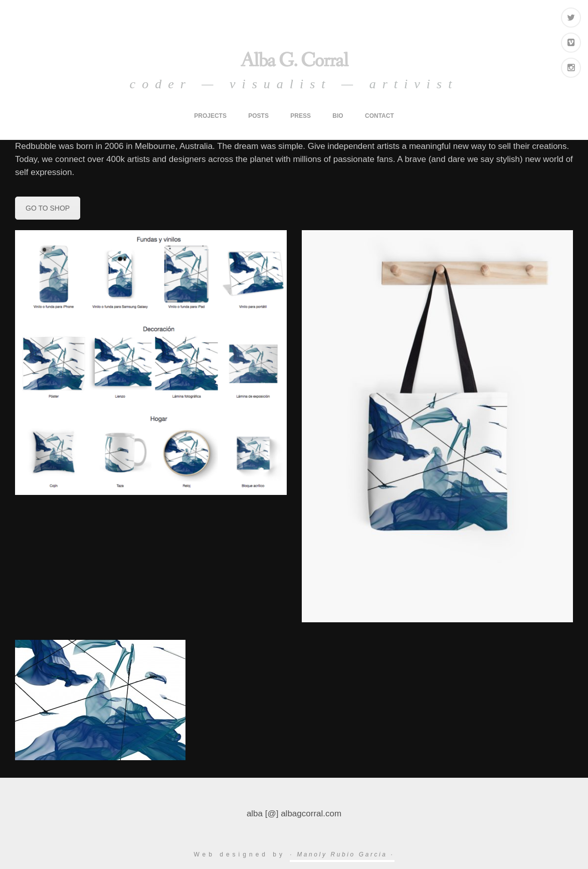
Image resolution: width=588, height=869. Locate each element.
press (301, 116)
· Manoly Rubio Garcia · (342, 854)
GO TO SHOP (48, 208)
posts (258, 116)
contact (379, 116)
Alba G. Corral (294, 61)
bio (338, 116)
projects (210, 116)
